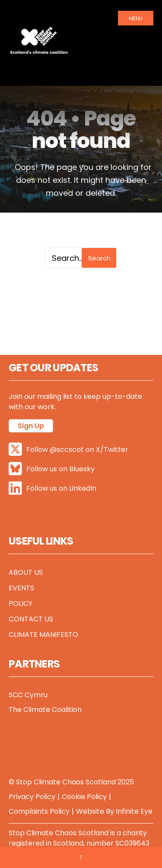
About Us (26, 572)
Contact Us (31, 619)
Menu (136, 18)
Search (99, 258)
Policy (21, 603)
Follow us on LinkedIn (52, 488)
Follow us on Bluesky (52, 469)
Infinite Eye (134, 811)
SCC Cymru (28, 695)
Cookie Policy (84, 797)
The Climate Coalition (45, 710)
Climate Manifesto (43, 635)
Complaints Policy (39, 811)
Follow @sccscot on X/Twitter (68, 450)
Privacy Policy (32, 797)
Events (21, 588)
